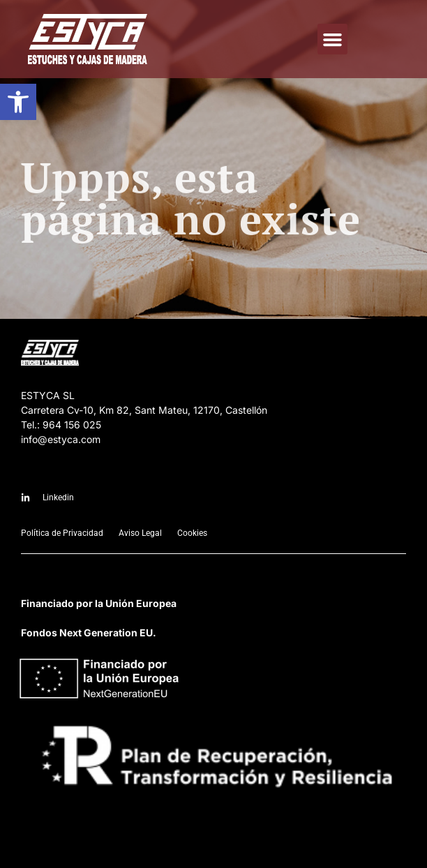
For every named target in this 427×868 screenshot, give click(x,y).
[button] (18, 102)
